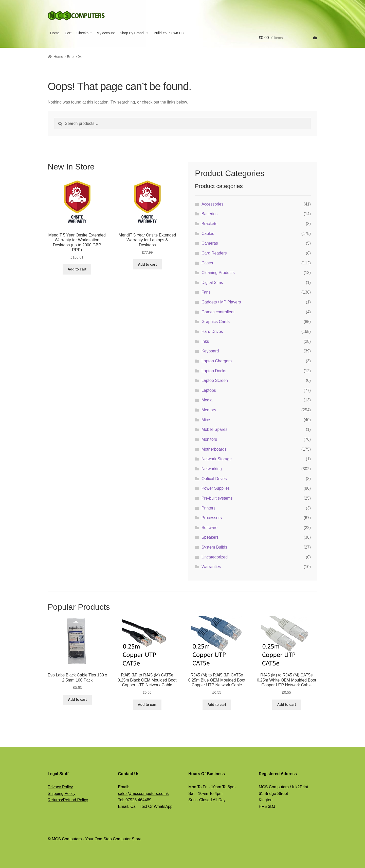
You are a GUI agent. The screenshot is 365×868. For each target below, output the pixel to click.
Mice (206, 420)
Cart (68, 33)
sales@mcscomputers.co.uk (143, 794)
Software (209, 528)
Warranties (211, 567)
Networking (212, 469)
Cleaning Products (218, 273)
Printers (208, 508)
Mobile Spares (214, 429)
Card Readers (214, 253)
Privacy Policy (60, 787)
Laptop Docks (214, 371)
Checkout (84, 33)
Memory (209, 410)
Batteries (209, 214)
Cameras (210, 243)
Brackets (209, 224)
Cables (208, 234)
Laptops (209, 390)
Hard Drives (212, 331)
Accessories (212, 204)
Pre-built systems (217, 498)
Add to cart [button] (77, 269)
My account (106, 33)
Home (55, 33)
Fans (206, 292)
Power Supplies (216, 488)
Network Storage (217, 459)
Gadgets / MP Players (221, 302)
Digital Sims (212, 283)
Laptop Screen (215, 380)
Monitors (209, 439)
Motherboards (214, 449)
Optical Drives (214, 479)
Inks (205, 341)
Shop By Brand (134, 33)
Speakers (210, 537)
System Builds (214, 547)
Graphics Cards (216, 322)
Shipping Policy (61, 794)
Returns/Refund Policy (68, 800)
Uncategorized (215, 557)
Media (207, 400)
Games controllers (218, 312)
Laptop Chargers (217, 361)
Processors (212, 518)
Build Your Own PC (169, 33)
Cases (207, 263)
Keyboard (210, 351)
